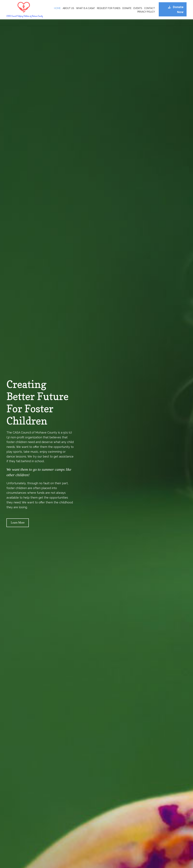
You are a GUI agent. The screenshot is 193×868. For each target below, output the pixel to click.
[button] (173, 9)
